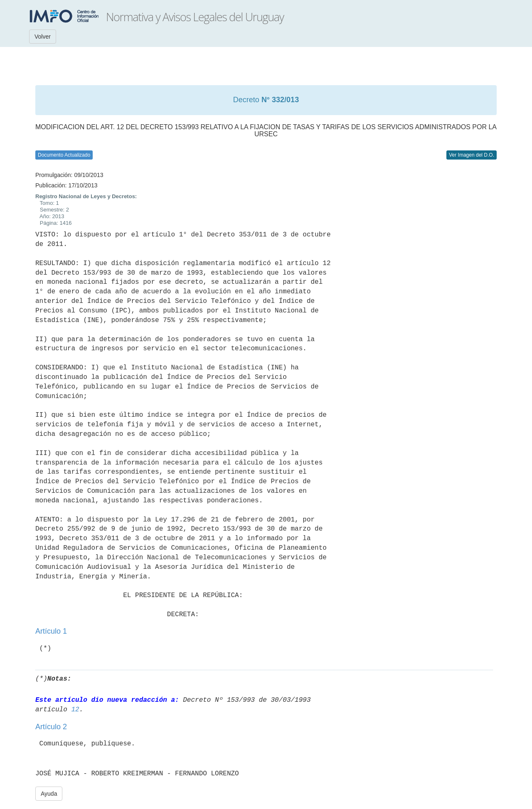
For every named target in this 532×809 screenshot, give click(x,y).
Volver (43, 37)
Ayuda (49, 794)
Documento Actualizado (64, 155)
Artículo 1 (51, 631)
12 (75, 710)
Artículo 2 (51, 727)
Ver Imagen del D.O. (472, 155)
